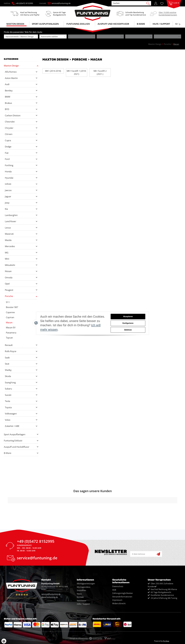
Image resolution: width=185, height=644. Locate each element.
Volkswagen (11, 414)
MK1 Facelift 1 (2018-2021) (77, 72)
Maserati (9, 234)
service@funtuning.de (59, 3)
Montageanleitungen (86, 583)
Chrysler (9, 128)
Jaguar (8, 196)
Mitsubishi (10, 265)
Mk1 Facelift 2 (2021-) (100, 72)
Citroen (9, 134)
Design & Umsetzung (79, 638)
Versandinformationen (122, 597)
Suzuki (8, 395)
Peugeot (9, 290)
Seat (7, 364)
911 (8, 302)
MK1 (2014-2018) (53, 71)
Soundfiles (81, 590)
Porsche (9, 296)
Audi (7, 84)
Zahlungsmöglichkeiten (123, 593)
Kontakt (80, 597)
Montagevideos (84, 587)
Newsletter (82, 601)
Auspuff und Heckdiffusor (17, 447)
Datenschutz (118, 586)
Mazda (8, 240)
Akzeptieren (128, 316)
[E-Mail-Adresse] (143, 554)
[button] (156, 3)
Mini (7, 259)
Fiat (7, 153)
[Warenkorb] (174, 6)
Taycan (9, 338)
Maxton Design (11, 66)
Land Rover (11, 221)
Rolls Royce (11, 351)
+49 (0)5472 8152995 (22, 3)
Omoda (9, 277)
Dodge (8, 147)
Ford (7, 159)
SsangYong (10, 382)
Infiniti (8, 184)
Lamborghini (11, 215)
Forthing (9, 165)
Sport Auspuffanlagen (15, 434)
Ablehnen (128, 330)
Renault (9, 345)
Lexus (8, 228)
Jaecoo (8, 190)
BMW (8, 97)
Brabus (8, 103)
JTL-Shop (166, 641)
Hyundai (9, 178)
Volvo (8, 420)
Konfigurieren (128, 323)
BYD (7, 109)
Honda (8, 171)
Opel (7, 284)
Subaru (8, 389)
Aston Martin (11, 78)
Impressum (117, 600)
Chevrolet (10, 122)
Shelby (8, 370)
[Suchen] (130, 3)
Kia (6, 209)
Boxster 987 (12, 307)
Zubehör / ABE (12, 426)
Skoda (8, 376)
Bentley (9, 91)
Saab (7, 358)
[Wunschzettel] (163, 3)
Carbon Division (13, 115)
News (79, 594)
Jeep (7, 203)
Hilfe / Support (161, 24)
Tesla (7, 401)
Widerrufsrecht (119, 603)
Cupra (8, 140)
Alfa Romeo (11, 72)
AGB (114, 590)
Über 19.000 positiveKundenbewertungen (168, 14)
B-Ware (8, 453)
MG (7, 253)
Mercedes (10, 246)
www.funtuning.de (50, 597)
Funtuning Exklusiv (13, 441)
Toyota (8, 407)
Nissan (8, 271)
